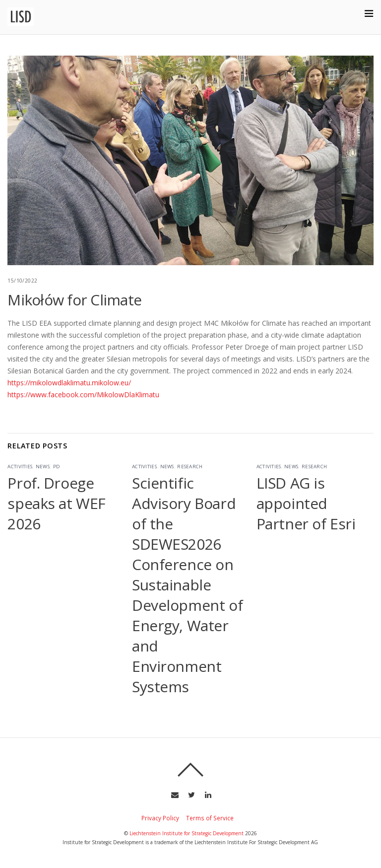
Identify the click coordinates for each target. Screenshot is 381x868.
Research (190, 467)
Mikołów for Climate (74, 300)
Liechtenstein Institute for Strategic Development (187, 833)
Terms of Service (210, 818)
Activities (20, 467)
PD (57, 467)
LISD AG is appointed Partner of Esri (306, 503)
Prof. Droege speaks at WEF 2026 (57, 503)
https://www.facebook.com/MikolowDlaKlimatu (83, 395)
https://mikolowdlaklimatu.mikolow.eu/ (69, 383)
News (43, 467)
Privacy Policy (160, 818)
